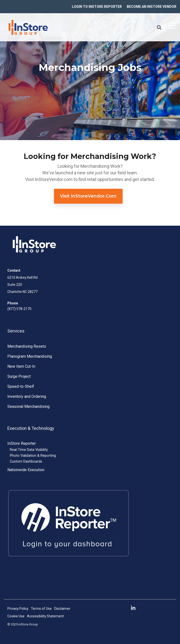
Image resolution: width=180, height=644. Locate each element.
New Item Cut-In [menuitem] (21, 366)
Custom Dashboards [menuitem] (26, 461)
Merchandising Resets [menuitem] (27, 346)
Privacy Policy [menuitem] (18, 609)
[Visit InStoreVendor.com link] (88, 196)
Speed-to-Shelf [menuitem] (21, 386)
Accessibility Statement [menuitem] (45, 616)
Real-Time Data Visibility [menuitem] (29, 450)
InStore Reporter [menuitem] (22, 443)
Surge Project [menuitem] (19, 376)
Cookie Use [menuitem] (16, 616)
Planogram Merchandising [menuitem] (30, 356)
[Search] (159, 27)
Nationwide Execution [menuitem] (26, 470)
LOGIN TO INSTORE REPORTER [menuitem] (97, 7)
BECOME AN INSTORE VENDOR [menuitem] (152, 7)
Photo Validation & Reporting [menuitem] (33, 456)
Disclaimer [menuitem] (62, 609)
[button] (172, 25)
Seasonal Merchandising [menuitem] (28, 406)
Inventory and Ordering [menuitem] (27, 396)
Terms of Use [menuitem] (41, 609)
